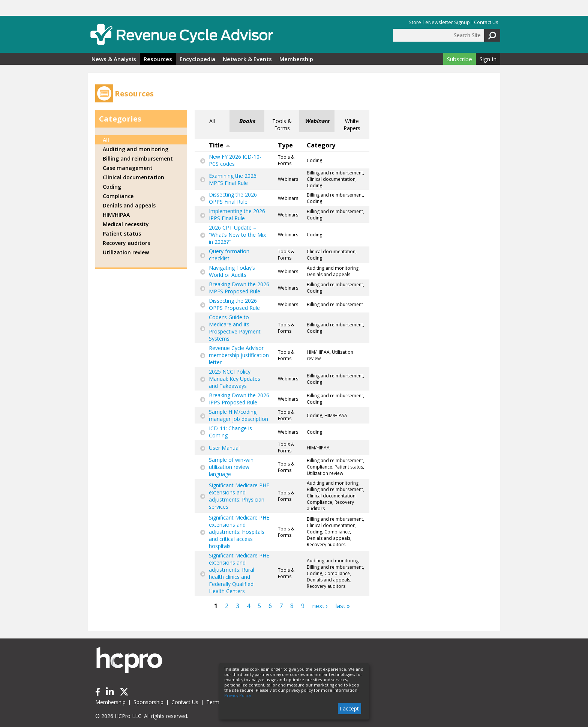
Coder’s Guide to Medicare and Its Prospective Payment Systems (235, 328)
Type (285, 145)
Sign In (488, 59)
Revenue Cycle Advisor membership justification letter (239, 355)
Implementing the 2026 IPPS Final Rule (237, 215)
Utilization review (126, 252)
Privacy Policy (238, 695)
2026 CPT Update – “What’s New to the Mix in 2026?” (237, 235)
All (212, 121)
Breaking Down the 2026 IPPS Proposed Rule (239, 399)
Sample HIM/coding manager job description (238, 415)
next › (320, 606)
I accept (349, 708)
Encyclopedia (197, 59)
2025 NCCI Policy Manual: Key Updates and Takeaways (235, 379)
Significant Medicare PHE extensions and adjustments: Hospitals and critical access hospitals (239, 532)
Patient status (122, 234)
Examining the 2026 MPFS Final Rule (233, 179)
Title (220, 145)
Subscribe (460, 59)
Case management (128, 168)
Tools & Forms (282, 125)
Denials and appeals (129, 205)
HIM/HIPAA (116, 215)
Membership (296, 59)
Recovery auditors (126, 243)
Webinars (317, 121)
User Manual (224, 448)
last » (343, 606)
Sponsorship (148, 702)
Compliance (118, 196)
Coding (112, 187)
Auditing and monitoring (136, 149)
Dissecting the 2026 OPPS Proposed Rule (234, 304)
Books (247, 121)
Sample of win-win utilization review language (231, 467)
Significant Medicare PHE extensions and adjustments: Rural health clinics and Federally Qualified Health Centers (239, 573)
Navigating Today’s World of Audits (232, 271)
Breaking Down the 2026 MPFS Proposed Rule (239, 288)
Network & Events (247, 59)
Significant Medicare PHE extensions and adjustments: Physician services (239, 496)
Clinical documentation (133, 177)
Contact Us (486, 22)
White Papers (352, 125)
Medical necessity (126, 224)
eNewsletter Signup (448, 22)
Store (415, 22)
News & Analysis (114, 59)
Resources (158, 59)
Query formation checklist (229, 255)
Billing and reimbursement (138, 158)
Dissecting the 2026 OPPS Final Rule (233, 198)
